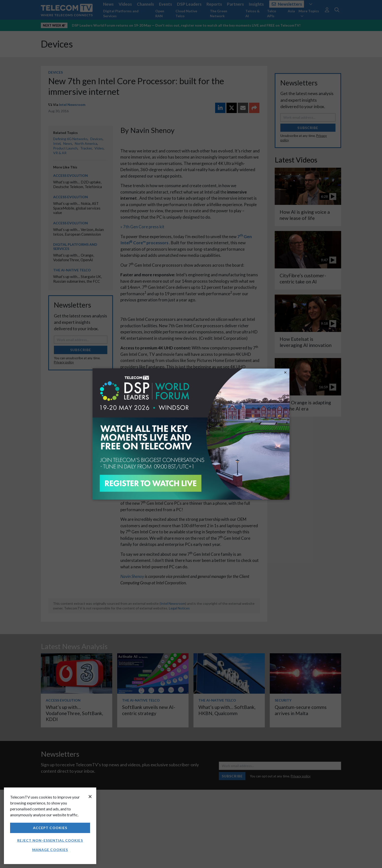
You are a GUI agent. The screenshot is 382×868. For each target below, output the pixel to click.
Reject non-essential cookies (50, 840)
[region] (50, 826)
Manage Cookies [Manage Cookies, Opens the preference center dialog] (50, 850)
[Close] (90, 797)
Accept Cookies (50, 828)
